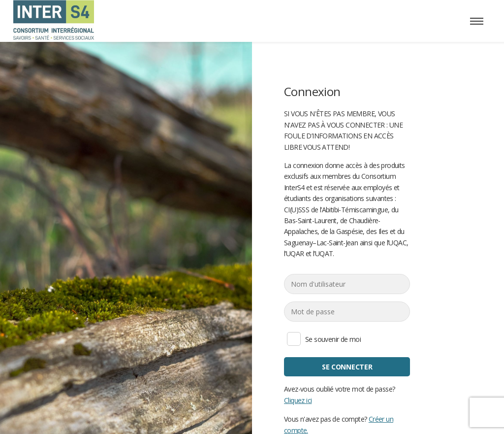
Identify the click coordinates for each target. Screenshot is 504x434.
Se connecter (347, 367)
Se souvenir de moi (294, 339)
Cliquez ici (298, 400)
